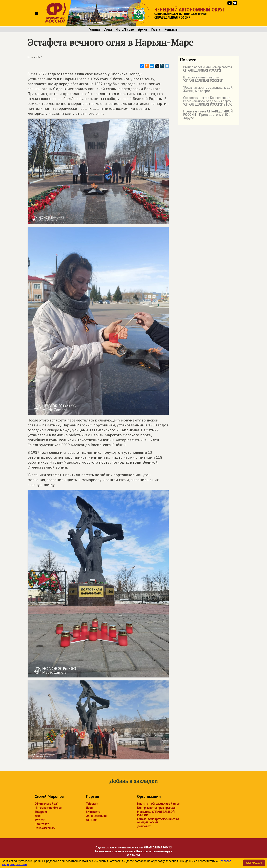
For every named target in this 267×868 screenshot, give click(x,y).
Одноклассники (45, 828)
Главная (94, 29)
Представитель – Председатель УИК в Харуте (206, 115)
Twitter (39, 820)
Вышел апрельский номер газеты (206, 69)
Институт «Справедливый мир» (158, 804)
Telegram (41, 812)
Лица (108, 29)
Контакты (171, 29)
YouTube (91, 820)
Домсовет (144, 826)
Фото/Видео (125, 29)
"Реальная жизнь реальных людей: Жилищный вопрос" (206, 89)
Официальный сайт (47, 804)
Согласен (254, 863)
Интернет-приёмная (48, 808)
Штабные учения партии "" (201, 79)
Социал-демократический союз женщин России (158, 821)
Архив (143, 29)
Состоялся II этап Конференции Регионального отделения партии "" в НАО (206, 101)
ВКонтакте (42, 824)
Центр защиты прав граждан (157, 808)
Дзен (38, 816)
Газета (156, 29)
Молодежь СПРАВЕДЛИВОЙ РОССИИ (156, 813)
